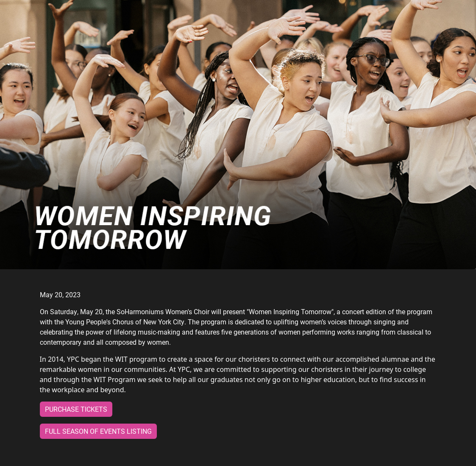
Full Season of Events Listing (98, 431)
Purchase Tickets (76, 409)
